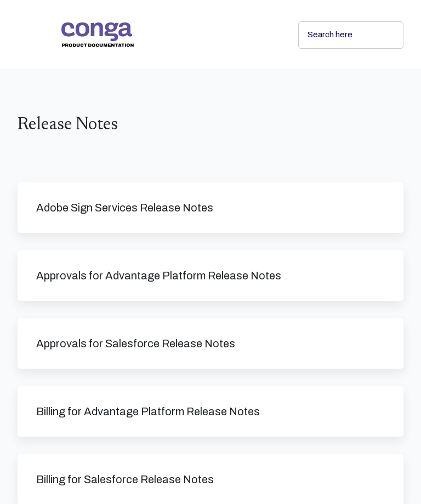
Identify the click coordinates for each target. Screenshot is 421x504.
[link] (171, 35)
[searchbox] (383, 35)
